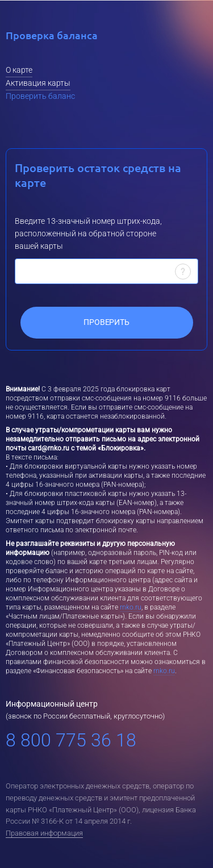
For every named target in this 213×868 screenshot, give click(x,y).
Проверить (106, 322)
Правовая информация (44, 833)
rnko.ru (131, 607)
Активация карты (38, 83)
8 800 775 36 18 (71, 740)
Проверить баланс (40, 96)
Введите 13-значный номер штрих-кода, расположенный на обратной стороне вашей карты (88, 233)
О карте (19, 70)
